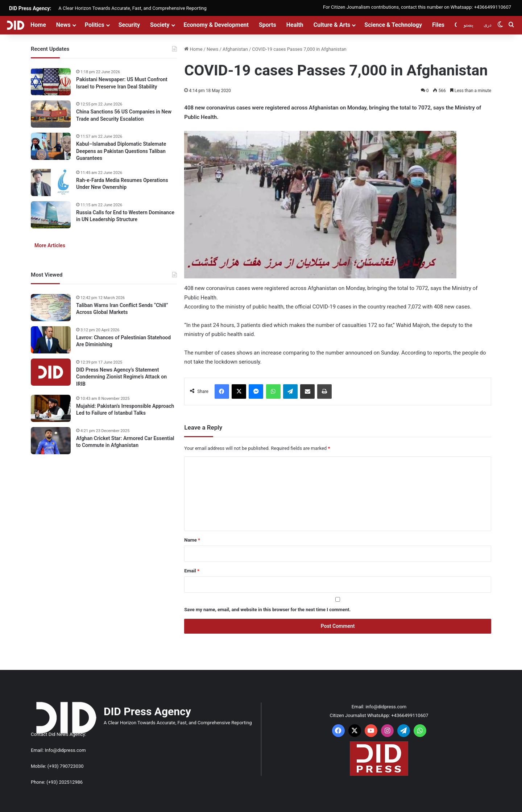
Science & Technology (393, 25)
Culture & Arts (332, 25)
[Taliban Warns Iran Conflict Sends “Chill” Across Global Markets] (51, 308)
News (63, 25)
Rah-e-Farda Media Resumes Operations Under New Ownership (122, 184)
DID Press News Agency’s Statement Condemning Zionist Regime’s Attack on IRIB (121, 377)
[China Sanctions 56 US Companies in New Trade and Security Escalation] (51, 114)
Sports (268, 25)
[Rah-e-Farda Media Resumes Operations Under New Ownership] (51, 183)
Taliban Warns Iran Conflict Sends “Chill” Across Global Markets (122, 309)
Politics (95, 25)
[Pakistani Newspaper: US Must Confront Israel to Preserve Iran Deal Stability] (51, 82)
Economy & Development (216, 25)
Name (192, 540)
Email (192, 571)
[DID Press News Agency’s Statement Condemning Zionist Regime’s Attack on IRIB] (51, 372)
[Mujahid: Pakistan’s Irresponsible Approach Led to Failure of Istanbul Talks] (51, 408)
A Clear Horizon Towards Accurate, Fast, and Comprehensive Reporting (132, 8)
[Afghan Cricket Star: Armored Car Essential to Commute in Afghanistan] (51, 441)
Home (38, 25)
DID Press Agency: (30, 8)
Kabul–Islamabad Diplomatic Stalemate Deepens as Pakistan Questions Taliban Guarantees (121, 151)
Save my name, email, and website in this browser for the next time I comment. (267, 610)
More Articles (50, 245)
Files (438, 25)
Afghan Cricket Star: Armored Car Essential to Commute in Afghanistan (125, 442)
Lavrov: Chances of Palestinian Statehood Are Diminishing (123, 341)
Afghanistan (235, 49)
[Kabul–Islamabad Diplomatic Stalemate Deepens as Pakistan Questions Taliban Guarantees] (51, 146)
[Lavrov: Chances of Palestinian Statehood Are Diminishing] (51, 340)
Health (295, 25)
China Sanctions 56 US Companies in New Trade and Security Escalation (124, 115)
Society (160, 25)
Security (129, 25)
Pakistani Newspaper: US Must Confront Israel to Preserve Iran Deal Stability (122, 83)
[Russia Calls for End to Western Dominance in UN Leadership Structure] (51, 215)
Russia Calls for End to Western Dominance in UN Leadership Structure (125, 216)
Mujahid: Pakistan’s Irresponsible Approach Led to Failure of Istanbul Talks (125, 410)
